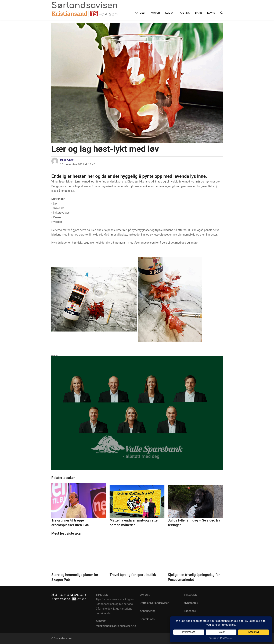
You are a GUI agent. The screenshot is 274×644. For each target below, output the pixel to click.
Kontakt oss (147, 619)
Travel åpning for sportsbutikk (133, 575)
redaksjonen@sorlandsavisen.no (116, 626)
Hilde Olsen (67, 160)
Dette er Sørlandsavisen (154, 603)
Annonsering (148, 611)
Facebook (190, 611)
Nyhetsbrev (191, 603)
